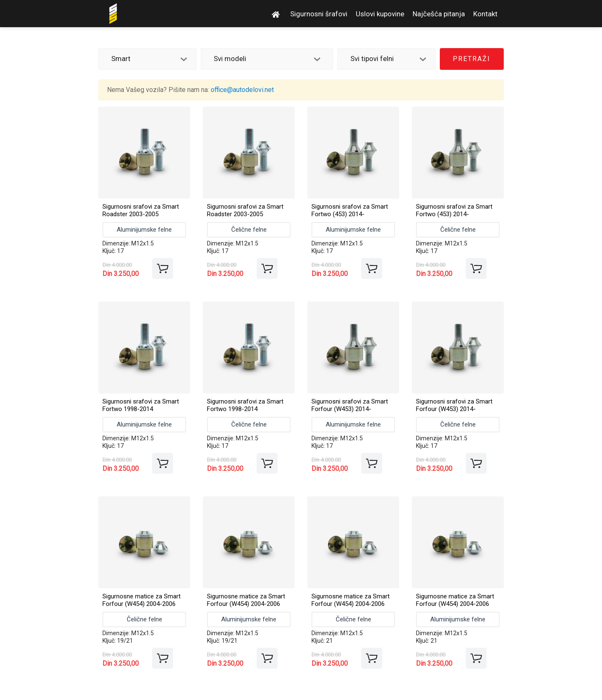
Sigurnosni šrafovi (319, 14)
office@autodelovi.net (242, 90)
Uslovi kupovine (380, 14)
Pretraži (472, 59)
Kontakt (485, 14)
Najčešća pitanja (439, 14)
